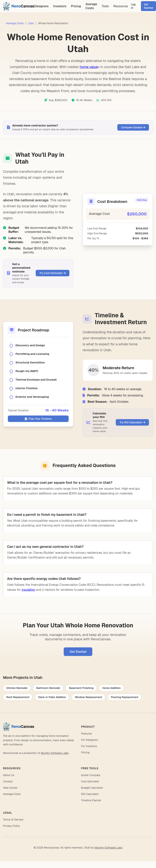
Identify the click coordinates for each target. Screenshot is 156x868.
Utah (31, 23)
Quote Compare (91, 775)
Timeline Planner (91, 800)
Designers (41, 6)
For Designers (90, 740)
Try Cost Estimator (53, 273)
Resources (121, 6)
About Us (9, 775)
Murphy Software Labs (55, 753)
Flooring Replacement (125, 697)
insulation (28, 590)
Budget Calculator (92, 788)
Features (86, 734)
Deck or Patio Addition (52, 697)
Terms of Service (13, 820)
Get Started (78, 652)
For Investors (89, 746)
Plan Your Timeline (38, 419)
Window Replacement (88, 697)
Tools (105, 6)
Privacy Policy (12, 826)
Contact (8, 781)
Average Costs (91, 6)
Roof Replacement (18, 697)
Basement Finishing (81, 688)
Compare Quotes (133, 127)
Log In (133, 6)
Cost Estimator (90, 781)
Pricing (76, 6)
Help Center (10, 788)
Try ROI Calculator (132, 422)
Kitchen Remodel (17, 688)
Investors (60, 6)
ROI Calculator (90, 794)
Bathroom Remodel (48, 688)
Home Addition (111, 688)
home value (89, 67)
